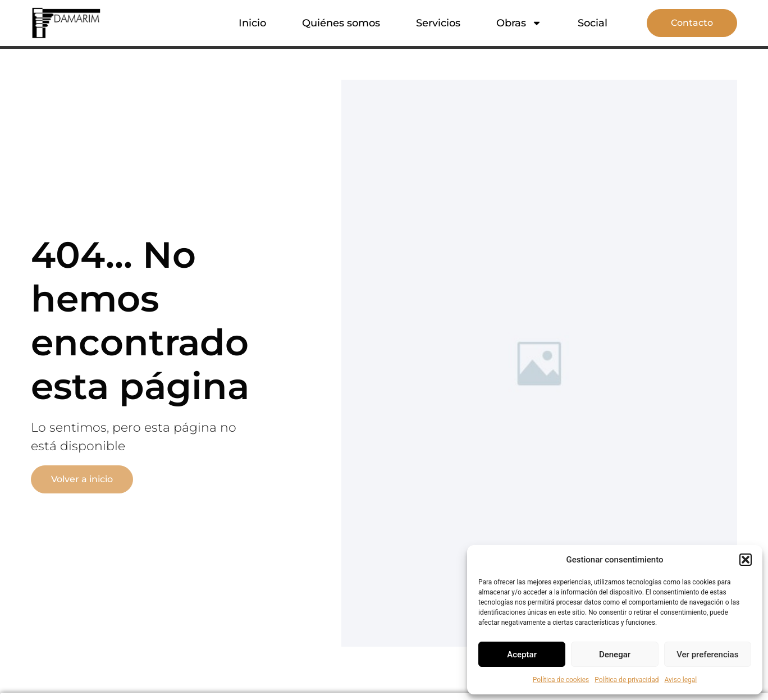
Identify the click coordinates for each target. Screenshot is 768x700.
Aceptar (522, 655)
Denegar (615, 655)
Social (593, 23)
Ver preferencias (707, 655)
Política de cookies (561, 680)
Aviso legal (680, 680)
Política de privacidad (627, 680)
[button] (746, 560)
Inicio (252, 23)
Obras (519, 23)
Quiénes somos (341, 23)
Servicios (438, 23)
